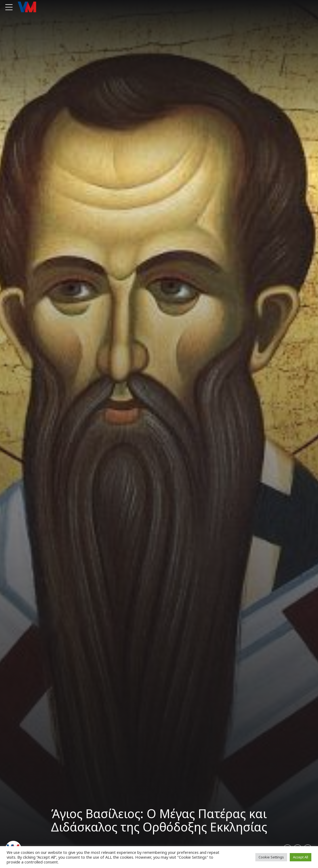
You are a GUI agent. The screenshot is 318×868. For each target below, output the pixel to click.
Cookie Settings (271, 857)
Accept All (301, 857)
